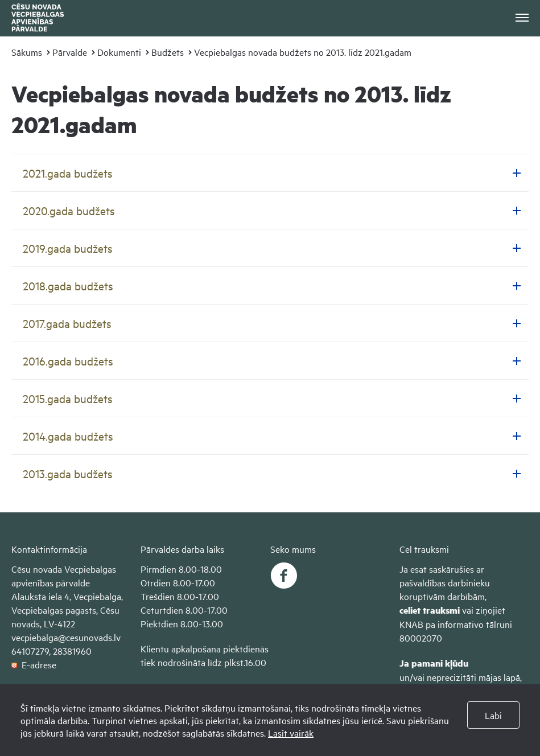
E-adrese (34, 664)
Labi (493, 715)
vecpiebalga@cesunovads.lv (66, 637)
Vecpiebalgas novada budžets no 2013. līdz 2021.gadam (303, 52)
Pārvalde (70, 52)
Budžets (168, 52)
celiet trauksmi (430, 610)
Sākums (27, 52)
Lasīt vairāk (291, 733)
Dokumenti (119, 52)
